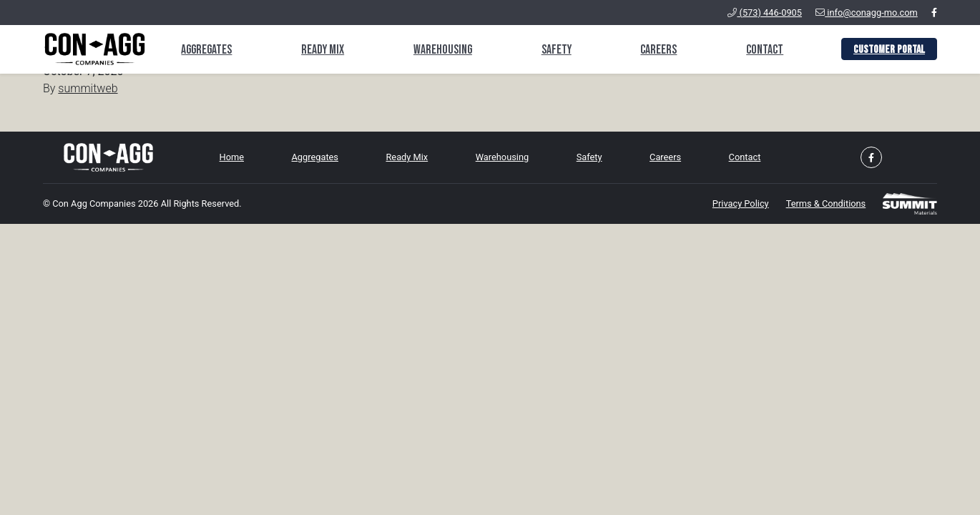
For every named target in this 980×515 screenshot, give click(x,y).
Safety (557, 50)
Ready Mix (323, 50)
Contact (765, 50)
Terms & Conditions (826, 203)
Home (232, 157)
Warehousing (443, 50)
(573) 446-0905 (765, 13)
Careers (658, 50)
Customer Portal (889, 50)
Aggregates (206, 50)
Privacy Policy (741, 203)
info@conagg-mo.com (867, 13)
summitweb (88, 88)
